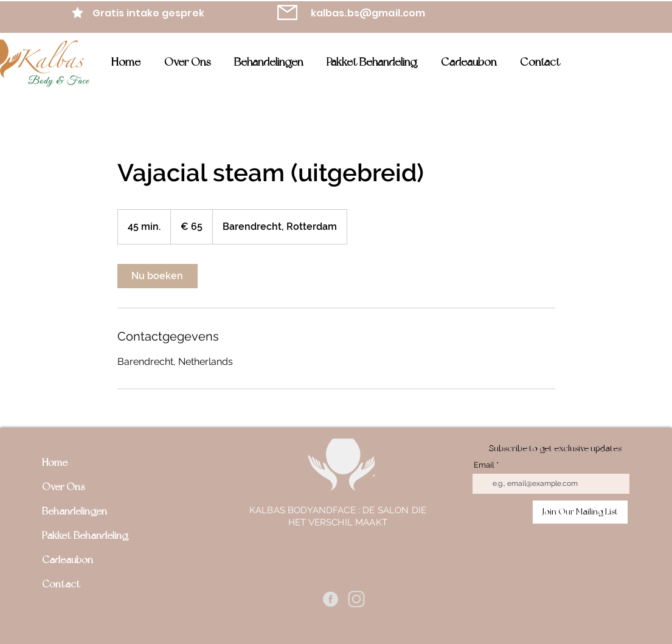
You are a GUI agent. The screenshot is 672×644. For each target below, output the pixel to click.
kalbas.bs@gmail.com (368, 13)
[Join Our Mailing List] (580, 512)
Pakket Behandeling (85, 535)
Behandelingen (74, 511)
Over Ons (63, 487)
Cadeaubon (68, 560)
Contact (61, 584)
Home (55, 462)
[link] (158, 276)
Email (484, 465)
